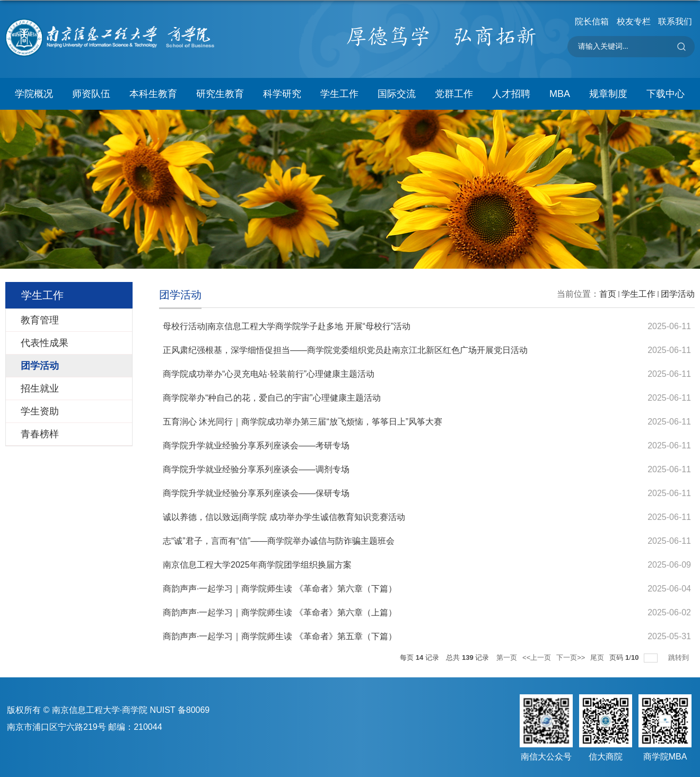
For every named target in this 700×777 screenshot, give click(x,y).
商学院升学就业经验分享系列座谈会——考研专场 (256, 445)
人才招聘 (511, 94)
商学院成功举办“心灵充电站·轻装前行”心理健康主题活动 (269, 374)
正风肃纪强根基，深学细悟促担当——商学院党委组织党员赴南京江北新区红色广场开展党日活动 (345, 350)
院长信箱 (592, 21)
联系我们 (675, 21)
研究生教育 (220, 94)
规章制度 (608, 94)
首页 (608, 294)
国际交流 (397, 94)
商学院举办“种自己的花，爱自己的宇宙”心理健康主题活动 (272, 398)
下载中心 (666, 94)
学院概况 (34, 94)
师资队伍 (91, 94)
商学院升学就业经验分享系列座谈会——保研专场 (256, 493)
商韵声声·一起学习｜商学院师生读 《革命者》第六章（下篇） (280, 589)
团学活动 (678, 294)
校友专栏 (634, 21)
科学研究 (282, 94)
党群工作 (454, 94)
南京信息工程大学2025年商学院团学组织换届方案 (257, 565)
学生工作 (339, 94)
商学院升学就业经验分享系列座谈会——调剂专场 (256, 469)
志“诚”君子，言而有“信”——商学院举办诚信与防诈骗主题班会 (279, 541)
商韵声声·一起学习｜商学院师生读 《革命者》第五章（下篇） (280, 636)
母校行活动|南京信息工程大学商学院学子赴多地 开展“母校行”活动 (287, 326)
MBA (560, 94)
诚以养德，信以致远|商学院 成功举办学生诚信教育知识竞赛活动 (284, 517)
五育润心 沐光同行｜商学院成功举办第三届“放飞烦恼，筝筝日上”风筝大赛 (303, 422)
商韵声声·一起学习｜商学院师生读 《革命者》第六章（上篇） (280, 612)
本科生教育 (153, 94)
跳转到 (680, 657)
